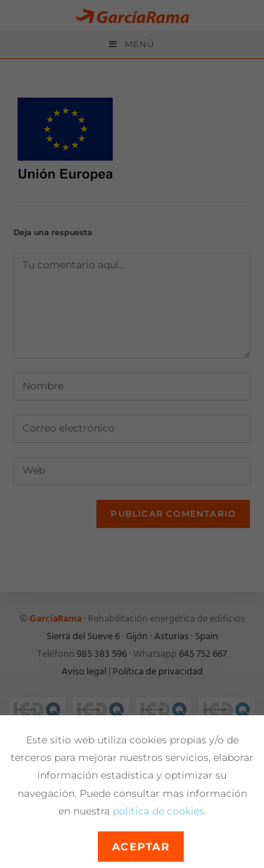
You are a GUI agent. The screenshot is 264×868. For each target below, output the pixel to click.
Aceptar (141, 847)
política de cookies (158, 811)
